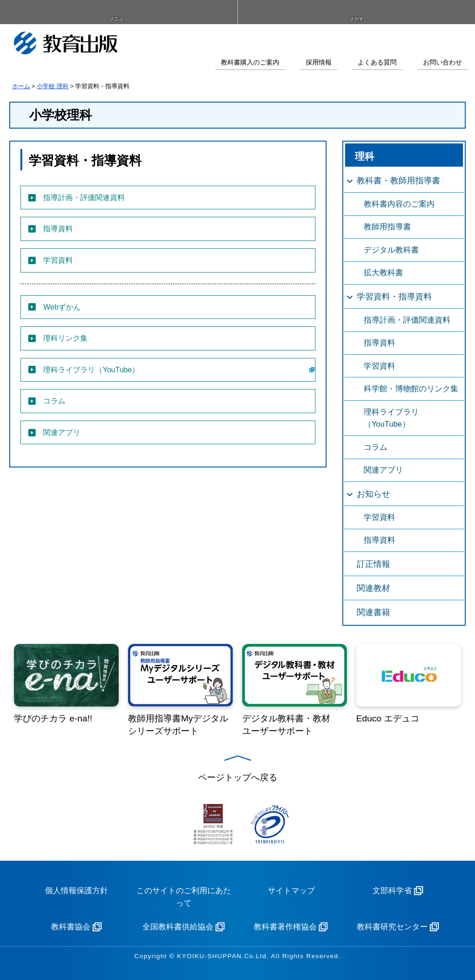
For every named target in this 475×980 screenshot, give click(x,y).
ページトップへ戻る (238, 777)
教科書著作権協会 (285, 927)
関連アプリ (383, 470)
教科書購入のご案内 (250, 62)
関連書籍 (373, 612)
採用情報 (319, 62)
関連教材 (373, 588)
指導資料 (379, 343)
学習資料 (379, 366)
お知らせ (373, 494)
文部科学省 (392, 891)
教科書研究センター (392, 927)
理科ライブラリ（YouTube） (391, 418)
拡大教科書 (383, 273)
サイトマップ (291, 891)
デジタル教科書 (391, 250)
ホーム (21, 86)
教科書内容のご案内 (399, 204)
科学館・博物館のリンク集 (411, 389)
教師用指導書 (387, 227)
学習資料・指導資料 (394, 297)
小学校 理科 (53, 86)
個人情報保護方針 (77, 891)
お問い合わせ (443, 62)
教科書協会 (71, 927)
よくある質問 (377, 62)
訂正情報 (373, 564)
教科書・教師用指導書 (398, 181)
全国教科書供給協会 (178, 927)
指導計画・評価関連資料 (407, 320)
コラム (376, 447)
